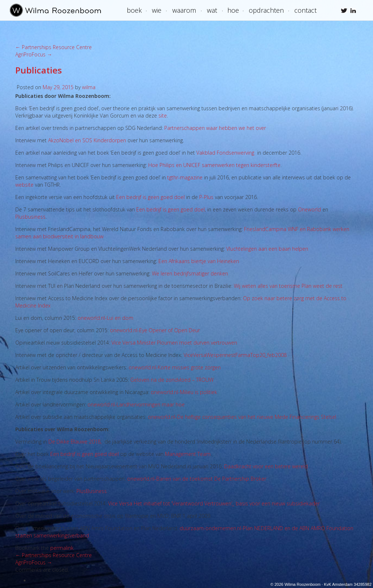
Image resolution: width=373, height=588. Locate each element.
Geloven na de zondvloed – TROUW (172, 380)
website (24, 185)
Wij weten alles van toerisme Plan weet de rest (288, 286)
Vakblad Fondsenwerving (225, 153)
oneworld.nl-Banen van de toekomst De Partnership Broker (197, 479)
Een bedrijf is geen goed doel (151, 197)
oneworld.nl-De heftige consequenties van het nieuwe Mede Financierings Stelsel (242, 417)
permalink (62, 548)
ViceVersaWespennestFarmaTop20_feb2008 (235, 355)
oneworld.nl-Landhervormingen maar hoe (136, 404)
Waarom (184, 10)
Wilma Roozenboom (55, 10)
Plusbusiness (30, 217)
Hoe (233, 10)
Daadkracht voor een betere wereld (266, 466)
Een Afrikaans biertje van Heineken (199, 261)
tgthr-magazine (185, 177)
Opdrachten (266, 10)
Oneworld (309, 209)
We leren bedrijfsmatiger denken (190, 273)
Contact (305, 10)
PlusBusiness (92, 491)
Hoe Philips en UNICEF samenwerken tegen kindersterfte (214, 165)
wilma (89, 87)
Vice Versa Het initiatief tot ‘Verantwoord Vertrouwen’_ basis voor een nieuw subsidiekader (214, 503)
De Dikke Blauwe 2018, (75, 442)
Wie (157, 10)
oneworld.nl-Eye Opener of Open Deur (155, 330)
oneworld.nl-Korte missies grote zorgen (175, 367)
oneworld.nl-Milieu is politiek (184, 392)
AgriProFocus (34, 54)
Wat (212, 10)
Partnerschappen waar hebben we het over (215, 128)
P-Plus (206, 197)
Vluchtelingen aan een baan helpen (267, 249)
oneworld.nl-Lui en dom (105, 318)
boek (134, 10)
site (163, 116)
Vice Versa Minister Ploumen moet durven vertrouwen (174, 343)
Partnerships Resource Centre (54, 47)
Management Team (188, 454)
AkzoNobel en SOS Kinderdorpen (87, 140)
